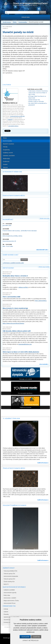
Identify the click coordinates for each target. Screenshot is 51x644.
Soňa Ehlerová (6, 295)
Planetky (6, 614)
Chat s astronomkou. (41, 301)
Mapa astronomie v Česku (11, 601)
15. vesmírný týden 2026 (11, 418)
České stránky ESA (9, 582)
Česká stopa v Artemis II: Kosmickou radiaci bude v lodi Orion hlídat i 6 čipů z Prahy (38, 93)
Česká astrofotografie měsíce (14, 196)
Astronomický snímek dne (12, 172)
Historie (5, 167)
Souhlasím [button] (25, 637)
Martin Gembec (7, 274)
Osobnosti (6, 161)
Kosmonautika (23, 22)
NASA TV (6, 584)
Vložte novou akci (45, 218)
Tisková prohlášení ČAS (10, 571)
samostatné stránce (13, 126)
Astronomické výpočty (10, 593)
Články (15, 22)
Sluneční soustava (8, 144)
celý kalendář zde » (42, 250)
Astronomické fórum (10, 603)
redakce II (5, 28)
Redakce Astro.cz (10, 103)
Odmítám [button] (36, 637)
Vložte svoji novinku (44, 267)
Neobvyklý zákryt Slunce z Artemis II (15, 276)
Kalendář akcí (8, 219)
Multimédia (6, 159)
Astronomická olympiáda (11, 576)
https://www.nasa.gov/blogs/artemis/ (13, 323)
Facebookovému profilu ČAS (17, 116)
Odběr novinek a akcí (10, 255)
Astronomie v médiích (10, 598)
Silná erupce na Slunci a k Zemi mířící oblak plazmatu (21, 352)
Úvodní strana (7, 22)
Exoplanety (6, 150)
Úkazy (5, 138)
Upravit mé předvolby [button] (31, 640)
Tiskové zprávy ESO (9, 579)
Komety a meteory (9, 622)
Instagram (10, 119)
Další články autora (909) (35, 89)
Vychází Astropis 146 (34, 100)
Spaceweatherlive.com (25, 344)
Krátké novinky (8, 268)
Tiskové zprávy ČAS (9, 574)
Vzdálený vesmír (8, 153)
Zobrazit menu (26, 17)
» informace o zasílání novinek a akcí (13, 263)
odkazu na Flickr (23, 287)
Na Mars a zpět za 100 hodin (36, 101)
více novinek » (44, 364)
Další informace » (43, 463)
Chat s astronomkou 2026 (11, 297)
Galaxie (6, 612)
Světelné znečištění (9, 156)
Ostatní (5, 164)
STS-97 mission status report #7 (14, 71)
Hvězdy (5, 147)
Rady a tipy (7, 595)
